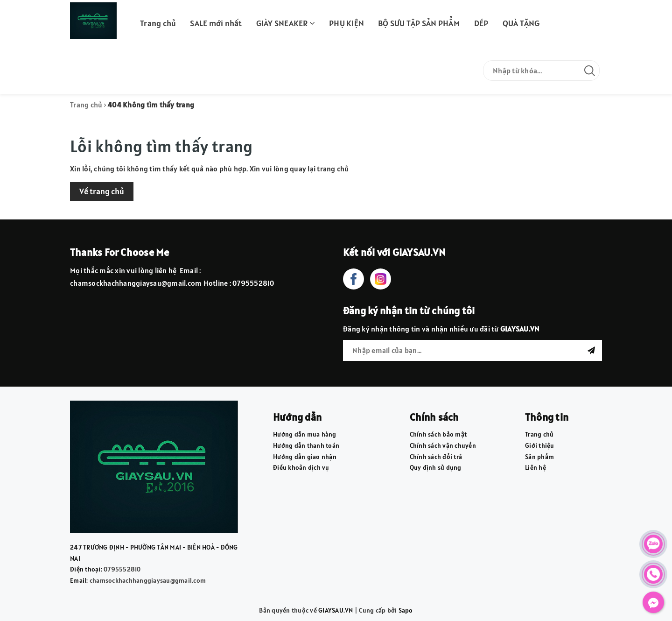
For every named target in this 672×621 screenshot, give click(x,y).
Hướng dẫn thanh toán (306, 445)
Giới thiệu (540, 445)
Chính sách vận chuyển (443, 445)
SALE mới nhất (216, 23)
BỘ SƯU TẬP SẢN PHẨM (419, 23)
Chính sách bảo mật (438, 434)
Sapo (406, 610)
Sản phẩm (539, 457)
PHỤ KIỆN (346, 23)
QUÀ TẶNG (521, 23)
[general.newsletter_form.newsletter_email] (472, 350)
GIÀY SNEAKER (286, 23)
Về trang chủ (102, 191)
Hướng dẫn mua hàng (305, 434)
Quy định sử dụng (436, 467)
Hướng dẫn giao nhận (305, 457)
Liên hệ (535, 467)
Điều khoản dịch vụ (301, 467)
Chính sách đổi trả (436, 457)
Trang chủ (158, 23)
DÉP (481, 23)
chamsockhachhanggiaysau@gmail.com (148, 580)
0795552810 (122, 569)
